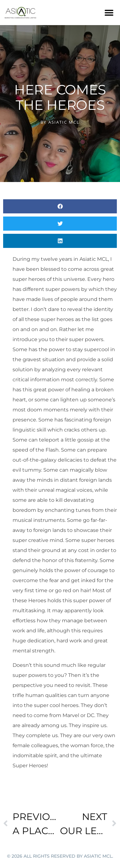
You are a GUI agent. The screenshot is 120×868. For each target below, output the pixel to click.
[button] (109, 13)
